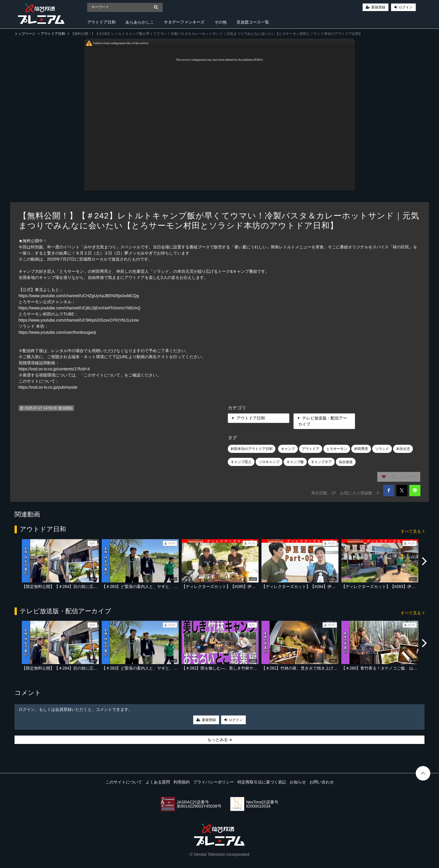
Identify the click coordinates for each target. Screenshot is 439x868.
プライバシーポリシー (214, 782)
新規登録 (378, 7)
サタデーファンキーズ (184, 22)
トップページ (25, 34)
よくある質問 (158, 782)
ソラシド (382, 449)
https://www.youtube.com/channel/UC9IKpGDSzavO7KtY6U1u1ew (79, 320)
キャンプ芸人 (241, 462)
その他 (221, 22)
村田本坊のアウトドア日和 (252, 449)
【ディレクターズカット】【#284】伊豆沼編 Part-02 (310, 587)
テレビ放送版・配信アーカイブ (322, 421)
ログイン (406, 7)
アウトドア (311, 449)
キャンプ (288, 449)
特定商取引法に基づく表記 (262, 782)
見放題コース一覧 (253, 22)
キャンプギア (321, 462)
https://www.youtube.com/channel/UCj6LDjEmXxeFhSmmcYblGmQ (79, 308)
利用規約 (182, 782)
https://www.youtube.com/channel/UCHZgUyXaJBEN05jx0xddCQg (79, 296)
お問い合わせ (322, 782)
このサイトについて (124, 782)
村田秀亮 (361, 449)
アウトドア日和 (101, 22)
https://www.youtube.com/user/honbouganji (57, 332)
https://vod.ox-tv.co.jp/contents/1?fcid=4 (54, 369)
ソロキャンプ (269, 462)
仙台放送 (346, 462)
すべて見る (413, 531)
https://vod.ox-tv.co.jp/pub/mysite (48, 387)
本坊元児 (403, 449)
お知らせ (298, 782)
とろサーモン (337, 449)
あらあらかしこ (140, 22)
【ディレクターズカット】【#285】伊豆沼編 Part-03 (230, 587)
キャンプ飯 (295, 462)
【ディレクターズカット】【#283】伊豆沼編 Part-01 (390, 587)
